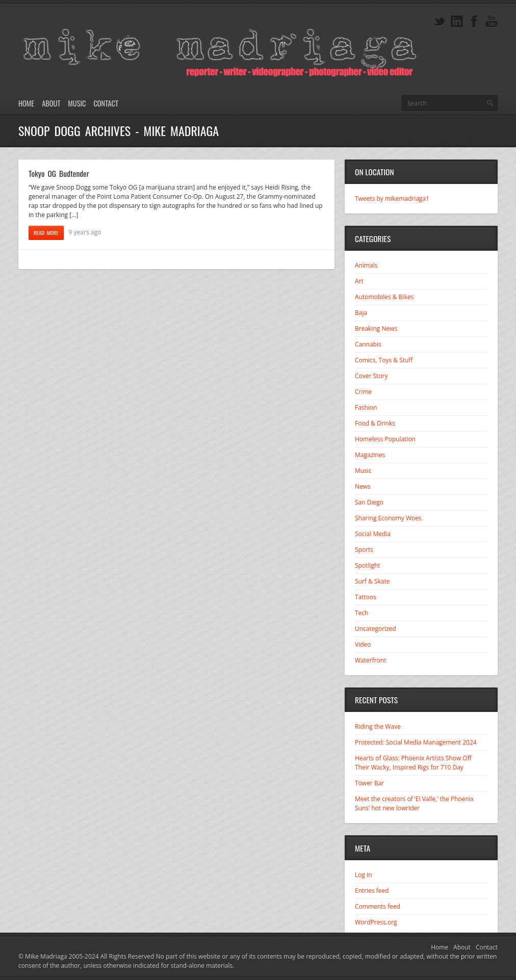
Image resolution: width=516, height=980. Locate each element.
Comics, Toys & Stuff (384, 360)
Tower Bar (369, 783)
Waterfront (370, 660)
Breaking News (376, 328)
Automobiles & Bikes (384, 297)
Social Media (373, 534)
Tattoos (366, 597)
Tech (362, 613)
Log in (364, 875)
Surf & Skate (372, 581)
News (363, 486)
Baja (361, 313)
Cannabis (368, 344)
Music (77, 103)
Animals (366, 265)
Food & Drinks (375, 423)
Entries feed (372, 891)
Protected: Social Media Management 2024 (416, 742)
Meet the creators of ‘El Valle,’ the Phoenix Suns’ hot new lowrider (414, 803)
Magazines (370, 455)
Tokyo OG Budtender (59, 173)
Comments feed (378, 906)
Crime (363, 392)
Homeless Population (385, 439)
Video (363, 644)
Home (26, 103)
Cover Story (371, 376)
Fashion (366, 407)
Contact (106, 103)
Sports (364, 550)
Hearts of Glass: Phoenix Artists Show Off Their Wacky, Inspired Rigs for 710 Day (413, 763)
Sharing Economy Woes (388, 518)
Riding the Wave (378, 726)
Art (359, 281)
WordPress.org (376, 922)
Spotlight (368, 565)
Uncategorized (376, 629)
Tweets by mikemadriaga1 (392, 198)
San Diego (369, 502)
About (51, 103)
